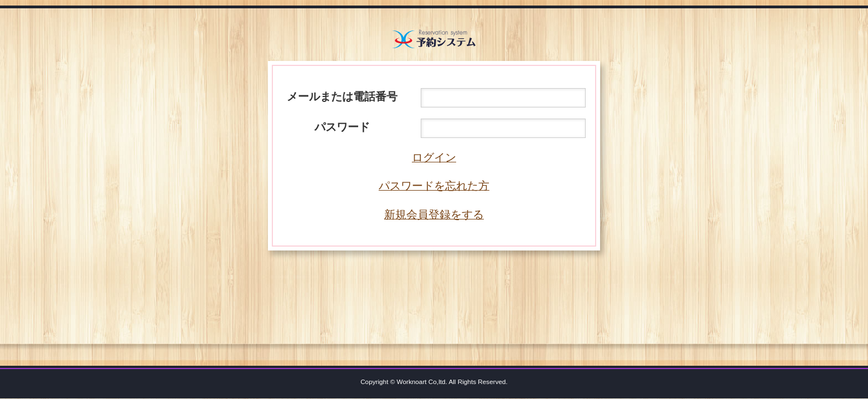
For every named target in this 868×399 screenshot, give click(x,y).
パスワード (342, 127)
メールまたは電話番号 (342, 96)
